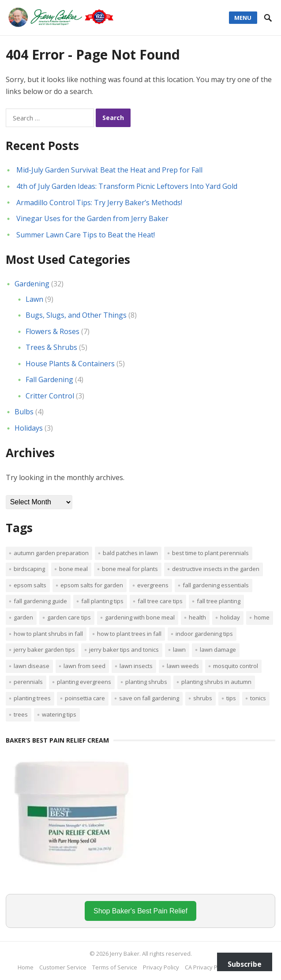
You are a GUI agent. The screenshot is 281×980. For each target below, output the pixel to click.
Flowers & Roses (52, 331)
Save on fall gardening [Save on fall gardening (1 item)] (149, 698)
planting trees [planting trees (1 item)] (32, 698)
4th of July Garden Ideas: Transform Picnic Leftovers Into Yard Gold (127, 186)
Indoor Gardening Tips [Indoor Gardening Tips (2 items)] (204, 634)
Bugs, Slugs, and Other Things (76, 315)
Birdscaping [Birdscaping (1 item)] (29, 569)
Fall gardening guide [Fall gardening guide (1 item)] (40, 601)
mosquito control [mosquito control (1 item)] (236, 666)
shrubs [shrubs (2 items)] (203, 698)
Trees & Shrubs (51, 347)
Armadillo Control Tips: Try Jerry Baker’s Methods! (99, 203)
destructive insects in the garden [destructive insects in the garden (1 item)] (216, 569)
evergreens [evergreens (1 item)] (153, 585)
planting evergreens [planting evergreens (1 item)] (84, 682)
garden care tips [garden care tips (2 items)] (69, 617)
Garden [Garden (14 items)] (23, 617)
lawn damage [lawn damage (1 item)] (218, 650)
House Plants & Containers (70, 364)
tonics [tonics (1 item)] (258, 698)
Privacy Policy (161, 967)
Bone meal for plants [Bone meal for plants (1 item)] (130, 569)
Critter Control (50, 396)
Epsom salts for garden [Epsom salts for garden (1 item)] (92, 585)
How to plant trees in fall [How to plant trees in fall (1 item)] (129, 634)
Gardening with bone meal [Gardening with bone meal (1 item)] (140, 617)
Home (26, 967)
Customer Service (63, 967)
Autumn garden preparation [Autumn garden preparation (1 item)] (51, 553)
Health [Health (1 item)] (197, 617)
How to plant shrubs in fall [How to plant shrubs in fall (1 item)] (48, 634)
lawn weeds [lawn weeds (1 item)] (183, 666)
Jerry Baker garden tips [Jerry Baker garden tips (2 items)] (44, 650)
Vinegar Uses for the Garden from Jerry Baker (92, 218)
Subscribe (245, 964)
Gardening (32, 284)
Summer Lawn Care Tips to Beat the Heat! (86, 235)
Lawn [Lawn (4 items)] (179, 650)
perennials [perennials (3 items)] (28, 682)
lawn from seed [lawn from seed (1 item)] (84, 666)
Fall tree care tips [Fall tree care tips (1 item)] (160, 601)
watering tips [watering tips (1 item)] (59, 714)
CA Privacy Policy (207, 967)
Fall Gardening (49, 379)
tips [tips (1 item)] (231, 698)
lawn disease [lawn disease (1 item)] (32, 666)
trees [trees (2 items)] (21, 714)
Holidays (29, 428)
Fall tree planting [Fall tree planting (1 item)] (219, 601)
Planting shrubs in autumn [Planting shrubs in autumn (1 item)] (216, 682)
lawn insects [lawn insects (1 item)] (136, 666)
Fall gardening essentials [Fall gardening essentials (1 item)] (216, 585)
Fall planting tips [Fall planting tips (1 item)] (102, 601)
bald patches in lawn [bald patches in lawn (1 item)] (130, 553)
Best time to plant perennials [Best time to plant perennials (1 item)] (210, 553)
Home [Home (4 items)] (262, 617)
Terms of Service (115, 967)
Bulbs (24, 412)
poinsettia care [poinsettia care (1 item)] (85, 698)
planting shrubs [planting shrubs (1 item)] (146, 682)
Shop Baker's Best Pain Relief (140, 911)
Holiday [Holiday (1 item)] (230, 617)
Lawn (34, 299)
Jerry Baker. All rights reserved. (151, 954)
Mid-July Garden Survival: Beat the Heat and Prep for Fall (109, 170)
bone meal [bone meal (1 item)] (73, 569)
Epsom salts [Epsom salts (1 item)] (30, 585)
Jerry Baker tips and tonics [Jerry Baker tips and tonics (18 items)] (124, 650)
